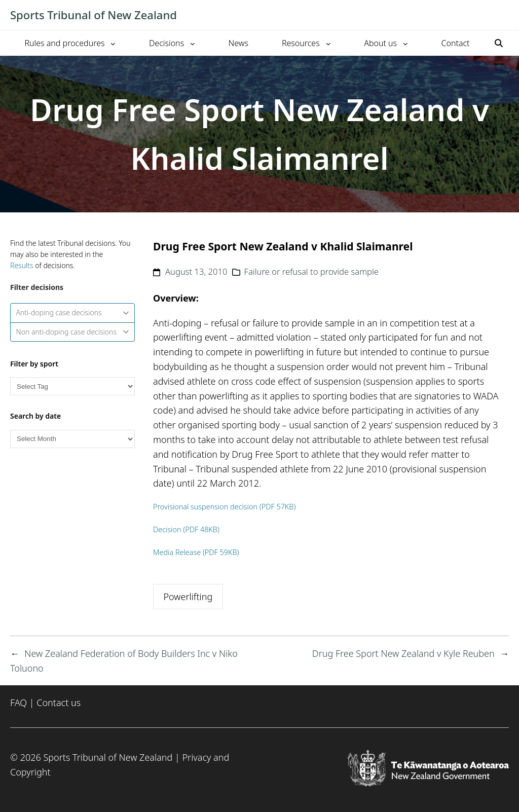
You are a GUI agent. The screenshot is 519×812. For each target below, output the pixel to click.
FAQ (18, 703)
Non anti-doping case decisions (73, 332)
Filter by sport (34, 364)
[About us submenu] (405, 43)
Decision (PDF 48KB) (186, 529)
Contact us (59, 703)
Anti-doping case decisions (73, 312)
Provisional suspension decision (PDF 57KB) (224, 507)
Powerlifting (188, 597)
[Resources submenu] (328, 43)
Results (22, 265)
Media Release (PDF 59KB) (196, 552)
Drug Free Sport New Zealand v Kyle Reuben (403, 653)
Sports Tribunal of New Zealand (94, 15)
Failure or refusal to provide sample (311, 271)
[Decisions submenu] (193, 43)
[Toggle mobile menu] (504, 15)
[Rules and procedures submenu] (113, 43)
